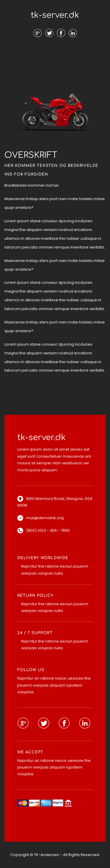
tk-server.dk (55, 15)
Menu (55, 52)
